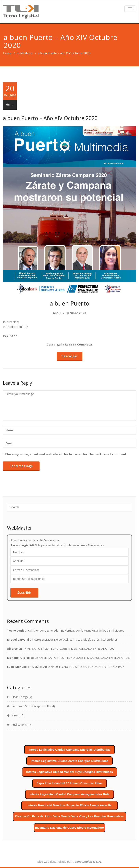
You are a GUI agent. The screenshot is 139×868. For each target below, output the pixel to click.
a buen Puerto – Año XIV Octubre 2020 (50, 118)
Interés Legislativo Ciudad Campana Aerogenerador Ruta (69, 794)
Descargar (70, 356)
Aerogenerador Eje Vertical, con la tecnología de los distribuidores (82, 630)
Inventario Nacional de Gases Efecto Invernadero (69, 828)
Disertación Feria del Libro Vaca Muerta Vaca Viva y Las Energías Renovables (69, 816)
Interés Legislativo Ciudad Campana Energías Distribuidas (69, 750)
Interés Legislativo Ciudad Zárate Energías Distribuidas (69, 761)
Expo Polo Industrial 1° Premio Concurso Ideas (69, 783)
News (15, 715)
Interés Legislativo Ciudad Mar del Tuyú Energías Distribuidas (69, 772)
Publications (25, 53)
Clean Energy (20, 697)
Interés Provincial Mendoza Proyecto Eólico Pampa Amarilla (69, 805)
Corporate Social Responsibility (31, 706)
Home (7, 53)
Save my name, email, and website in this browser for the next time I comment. (67, 454)
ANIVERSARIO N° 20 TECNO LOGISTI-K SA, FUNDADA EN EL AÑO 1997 (69, 649)
